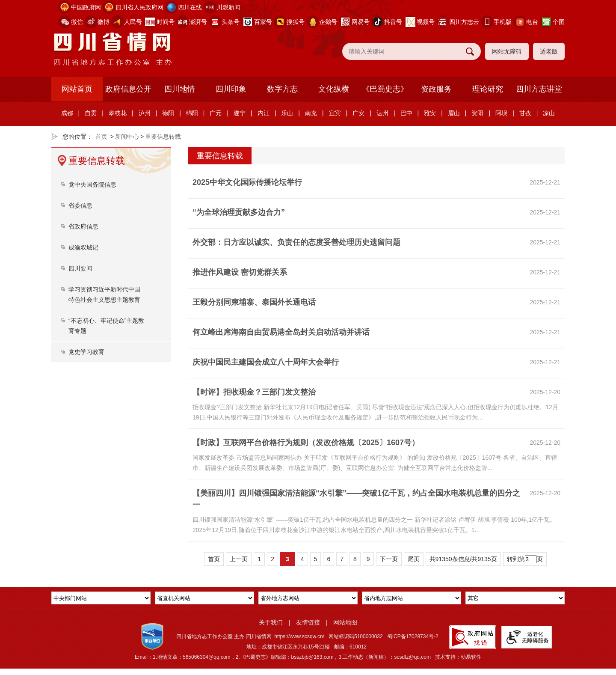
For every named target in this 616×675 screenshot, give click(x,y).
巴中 (406, 113)
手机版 (503, 22)
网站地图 (345, 622)
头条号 (231, 22)
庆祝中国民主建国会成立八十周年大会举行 (266, 362)
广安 (358, 113)
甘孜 (525, 113)
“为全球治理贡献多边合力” (239, 212)
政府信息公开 (128, 89)
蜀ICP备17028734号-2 (413, 636)
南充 (311, 113)
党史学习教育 (86, 352)
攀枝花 (118, 113)
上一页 (239, 559)
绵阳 (192, 113)
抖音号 (393, 22)
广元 (216, 113)
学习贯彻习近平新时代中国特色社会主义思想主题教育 (104, 294)
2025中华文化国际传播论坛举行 (247, 182)
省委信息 (80, 205)
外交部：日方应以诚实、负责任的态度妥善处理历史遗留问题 (296, 242)
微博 (104, 22)
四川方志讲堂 (539, 89)
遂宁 (240, 113)
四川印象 (231, 89)
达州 (382, 113)
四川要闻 (80, 268)
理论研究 (488, 89)
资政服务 (436, 89)
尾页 (414, 559)
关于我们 (271, 622)
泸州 (145, 113)
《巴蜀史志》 (385, 89)
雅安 (430, 113)
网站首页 (77, 89)
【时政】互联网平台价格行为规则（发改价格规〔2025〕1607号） (306, 443)
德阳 (168, 113)
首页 (101, 137)
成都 (67, 113)
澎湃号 (198, 22)
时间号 (166, 22)
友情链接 (308, 622)
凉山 (549, 113)
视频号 (426, 22)
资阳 (477, 113)
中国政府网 (86, 7)
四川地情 (180, 89)
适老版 (549, 51)
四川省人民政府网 (139, 7)
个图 (559, 22)
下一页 (389, 559)
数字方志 (282, 89)
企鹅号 (328, 22)
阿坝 (501, 113)
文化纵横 (334, 89)
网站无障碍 (507, 51)
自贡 (91, 113)
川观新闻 (228, 7)
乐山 (287, 113)
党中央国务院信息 (92, 184)
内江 (264, 113)
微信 (77, 22)
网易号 (361, 22)
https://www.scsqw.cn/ (299, 636)
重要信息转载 (163, 137)
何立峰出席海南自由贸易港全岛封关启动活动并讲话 (281, 332)
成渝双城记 (83, 247)
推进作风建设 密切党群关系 (240, 272)
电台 (532, 22)
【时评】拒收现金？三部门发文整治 (254, 392)
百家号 (263, 22)
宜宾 (335, 113)
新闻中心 (127, 137)
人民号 (133, 22)
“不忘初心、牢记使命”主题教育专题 (106, 326)
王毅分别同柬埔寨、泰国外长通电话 (254, 302)
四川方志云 (464, 22)
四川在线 (190, 7)
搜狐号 (296, 22)
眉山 (454, 113)
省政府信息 (83, 226)
